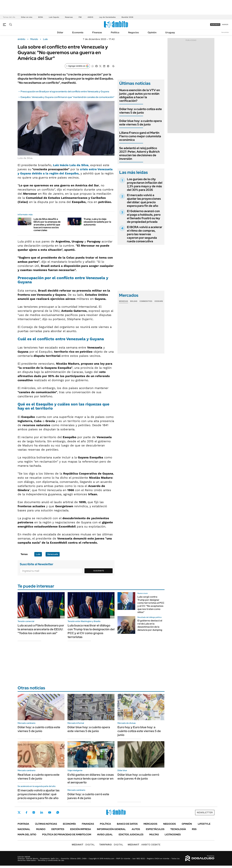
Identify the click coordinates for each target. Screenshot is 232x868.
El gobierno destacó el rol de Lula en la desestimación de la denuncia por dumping (150, 625)
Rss (194, 829)
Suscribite (99, 571)
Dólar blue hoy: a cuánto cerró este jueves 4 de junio (138, 777)
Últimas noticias (46, 824)
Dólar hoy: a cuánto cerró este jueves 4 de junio (88, 796)
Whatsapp (58, 812)
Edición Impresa (81, 829)
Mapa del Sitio (27, 834)
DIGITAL (83, 845)
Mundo (34, 39)
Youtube (50, 812)
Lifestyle (204, 824)
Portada (23, 824)
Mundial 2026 (127, 17)
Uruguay (170, 32)
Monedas (123, 301)
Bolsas (134, 301)
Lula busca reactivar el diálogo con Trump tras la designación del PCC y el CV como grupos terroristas (91, 631)
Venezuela (53, 554)
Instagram (34, 812)
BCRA (41, 17)
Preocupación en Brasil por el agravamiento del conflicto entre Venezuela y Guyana (65, 91)
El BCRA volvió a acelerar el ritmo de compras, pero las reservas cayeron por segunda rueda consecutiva (145, 234)
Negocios (133, 32)
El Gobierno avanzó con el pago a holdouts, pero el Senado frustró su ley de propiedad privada (144, 216)
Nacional (24, 829)
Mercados (150, 824)
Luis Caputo (54, 17)
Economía (78, 32)
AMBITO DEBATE (144, 845)
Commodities (146, 301)
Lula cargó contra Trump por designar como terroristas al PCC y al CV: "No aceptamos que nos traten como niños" (151, 604)
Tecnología (178, 829)
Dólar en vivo (27, 17)
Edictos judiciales (131, 834)
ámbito (21, 39)
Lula (45, 39)
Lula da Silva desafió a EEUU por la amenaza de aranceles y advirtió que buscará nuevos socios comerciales (47, 225)
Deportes (58, 829)
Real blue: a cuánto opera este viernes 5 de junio (39, 777)
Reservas (69, 17)
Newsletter (225, 32)
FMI (80, 17)
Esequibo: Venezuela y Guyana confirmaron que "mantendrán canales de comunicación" (67, 97)
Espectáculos (155, 829)
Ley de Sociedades (107, 17)
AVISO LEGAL (105, 834)
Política (115, 32)
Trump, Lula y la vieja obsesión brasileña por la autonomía (97, 222)
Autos (136, 829)
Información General (111, 829)
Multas (154, 834)
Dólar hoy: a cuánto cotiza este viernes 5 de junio (141, 111)
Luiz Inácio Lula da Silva (71, 165)
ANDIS (90, 17)
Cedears (159, 301)
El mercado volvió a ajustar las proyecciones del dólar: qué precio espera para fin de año (144, 200)
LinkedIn (42, 812)
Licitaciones (173, 834)
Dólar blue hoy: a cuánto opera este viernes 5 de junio (140, 123)
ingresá (225, 24)
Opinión (152, 32)
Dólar (60, 32)
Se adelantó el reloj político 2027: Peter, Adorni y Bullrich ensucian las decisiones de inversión (139, 153)
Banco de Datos (127, 824)
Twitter (19, 812)
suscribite (215, 24)
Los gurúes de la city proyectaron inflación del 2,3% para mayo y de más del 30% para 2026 (145, 184)
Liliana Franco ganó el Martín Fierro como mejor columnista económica (140, 136)
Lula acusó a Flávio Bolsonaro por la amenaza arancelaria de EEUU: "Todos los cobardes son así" (41, 629)
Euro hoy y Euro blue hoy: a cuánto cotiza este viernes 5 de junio (139, 731)
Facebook (26, 812)
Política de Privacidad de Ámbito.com (67, 834)
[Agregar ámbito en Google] (77, 66)
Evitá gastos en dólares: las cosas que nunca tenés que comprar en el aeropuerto (91, 779)
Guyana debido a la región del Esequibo (49, 173)
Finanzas (97, 32)
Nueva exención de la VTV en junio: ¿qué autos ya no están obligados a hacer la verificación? (140, 95)
